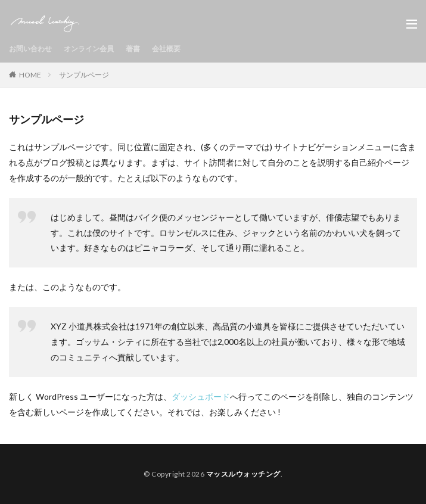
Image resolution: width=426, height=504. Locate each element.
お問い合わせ (30, 49)
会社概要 (166, 49)
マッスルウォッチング (243, 474)
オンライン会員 (89, 49)
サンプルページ (84, 75)
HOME (30, 75)
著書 (133, 49)
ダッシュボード (201, 396)
